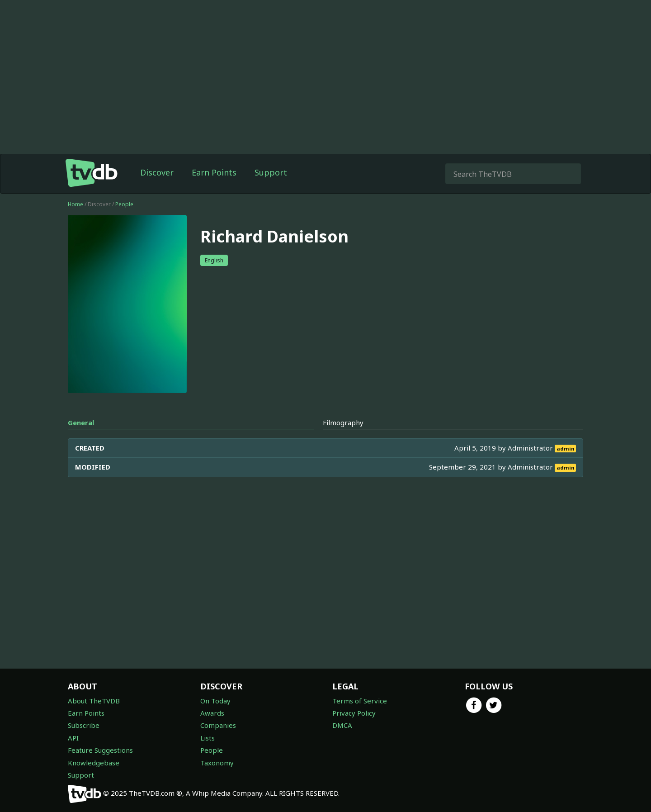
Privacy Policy (354, 713)
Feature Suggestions (100, 750)
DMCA (342, 725)
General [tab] (81, 423)
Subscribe (84, 725)
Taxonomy (217, 763)
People (124, 204)
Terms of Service (360, 701)
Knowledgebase (94, 763)
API (73, 738)
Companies (218, 725)
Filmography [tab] (343, 423)
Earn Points (214, 172)
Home (75, 204)
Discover (157, 172)
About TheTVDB (94, 701)
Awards (212, 713)
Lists (208, 738)
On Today (215, 701)
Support (271, 172)
